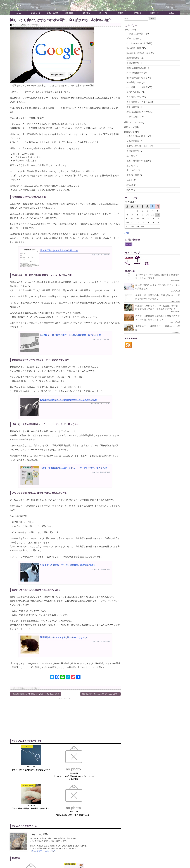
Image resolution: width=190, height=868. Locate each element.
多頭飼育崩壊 (133, 63)
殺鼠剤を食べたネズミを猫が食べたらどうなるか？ (65, 637)
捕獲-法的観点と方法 (136, 68)
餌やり (130, 180)
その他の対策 (133, 141)
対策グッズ (154, 13)
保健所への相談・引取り (138, 146)
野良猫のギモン (134, 97)
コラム (172, 13)
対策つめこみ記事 (132, 122)
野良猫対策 (69, 13)
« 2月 (126, 233)
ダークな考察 (133, 38)
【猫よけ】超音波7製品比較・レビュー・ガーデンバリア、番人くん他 (74, 468)
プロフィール (35, 13)
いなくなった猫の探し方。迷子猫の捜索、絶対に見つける (68, 565)
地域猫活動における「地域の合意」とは (59, 250)
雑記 (35, 688)
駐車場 (120, 13)
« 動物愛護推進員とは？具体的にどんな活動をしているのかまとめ (35, 694)
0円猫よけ (137, 13)
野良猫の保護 (133, 175)
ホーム (18, 13)
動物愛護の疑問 (134, 48)
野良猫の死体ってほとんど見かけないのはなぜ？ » (100, 694)
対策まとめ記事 (52, 13)
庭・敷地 (86, 13)
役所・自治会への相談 (137, 161)
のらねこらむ (12, 4)
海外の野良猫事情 (135, 73)
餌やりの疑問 (133, 117)
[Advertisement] (38, 718)
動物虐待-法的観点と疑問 (138, 53)
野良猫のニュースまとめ (138, 102)
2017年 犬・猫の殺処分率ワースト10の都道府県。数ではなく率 (70, 335)
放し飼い (131, 165)
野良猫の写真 (133, 107)
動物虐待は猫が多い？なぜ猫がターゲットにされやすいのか (69, 400)
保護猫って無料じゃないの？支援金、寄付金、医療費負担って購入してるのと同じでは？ (151, 309)
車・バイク (103, 13)
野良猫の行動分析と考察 (138, 112)
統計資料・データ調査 (137, 87)
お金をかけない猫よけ (137, 136)
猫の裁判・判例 (134, 82)
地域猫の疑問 (133, 58)
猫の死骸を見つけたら (137, 78)
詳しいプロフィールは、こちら (44, 812)
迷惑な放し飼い (134, 92)
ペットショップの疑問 (137, 43)
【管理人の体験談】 (136, 34)
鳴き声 (130, 190)
